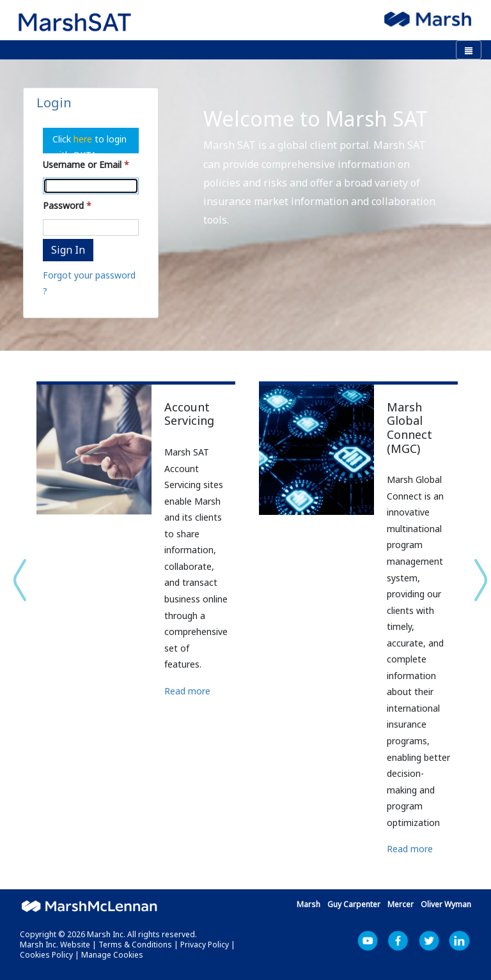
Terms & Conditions (135, 945)
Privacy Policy (205, 945)
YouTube (368, 941)
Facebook (398, 941)
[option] (134, 551)
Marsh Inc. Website (55, 945)
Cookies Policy (46, 955)
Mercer (401, 904)
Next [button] (478, 580)
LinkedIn (460, 941)
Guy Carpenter (354, 904)
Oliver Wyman (446, 904)
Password (63, 205)
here (84, 139)
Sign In (68, 250)
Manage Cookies (112, 955)
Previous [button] (13, 580)
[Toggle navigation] (469, 50)
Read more (187, 691)
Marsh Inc (429, 941)
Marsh (308, 904)
